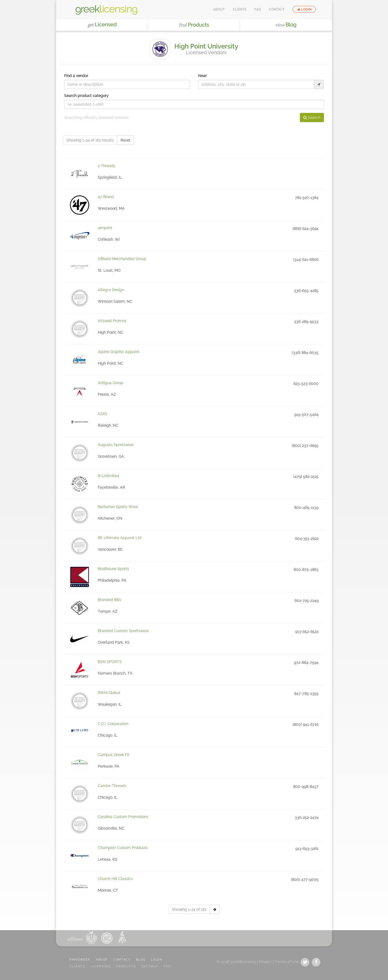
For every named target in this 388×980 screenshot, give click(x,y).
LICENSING (101, 966)
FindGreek (80, 960)
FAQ (258, 9)
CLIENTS (77, 966)
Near (202, 76)
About (219, 9)
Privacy (265, 962)
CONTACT (122, 960)
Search (312, 118)
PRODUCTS (126, 966)
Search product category (86, 96)
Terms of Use (287, 962)
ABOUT (102, 960)
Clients (240, 9)
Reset (125, 140)
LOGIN (157, 960)
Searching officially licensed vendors (96, 118)
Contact (277, 9)
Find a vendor (76, 76)
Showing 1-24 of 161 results (90, 140)
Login (304, 9)
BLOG (141, 960)
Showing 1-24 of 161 (189, 909)
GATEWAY (150, 966)
